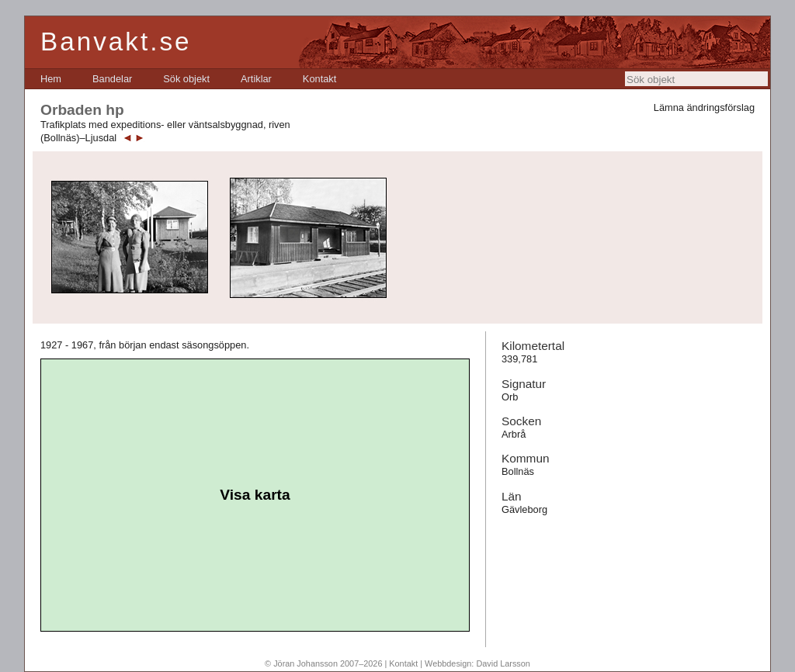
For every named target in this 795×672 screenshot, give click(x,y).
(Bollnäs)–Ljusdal (78, 138)
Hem (51, 79)
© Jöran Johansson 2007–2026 (323, 663)
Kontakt (319, 79)
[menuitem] (51, 79)
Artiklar (256, 79)
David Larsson (503, 663)
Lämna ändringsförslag (704, 107)
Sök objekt (186, 79)
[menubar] (188, 79)
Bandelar (112, 79)
